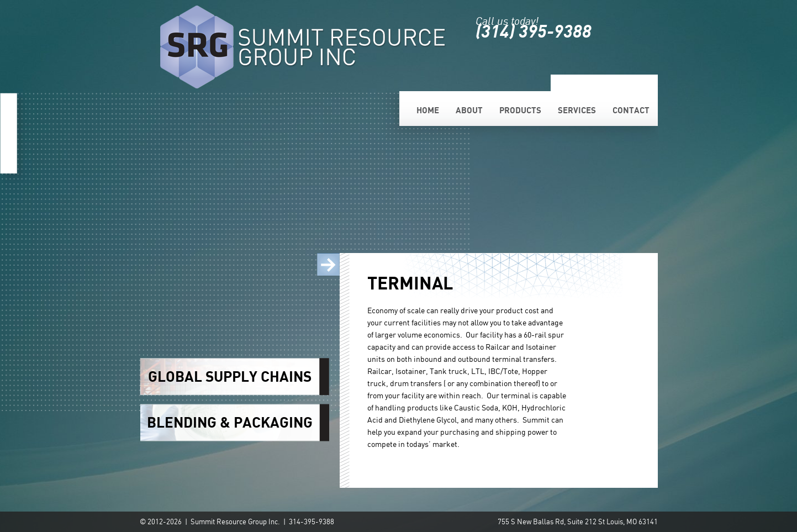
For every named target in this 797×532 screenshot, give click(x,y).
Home (428, 110)
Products (520, 110)
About (469, 110)
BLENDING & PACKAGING (230, 422)
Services (577, 110)
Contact (631, 110)
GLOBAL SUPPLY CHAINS (230, 376)
